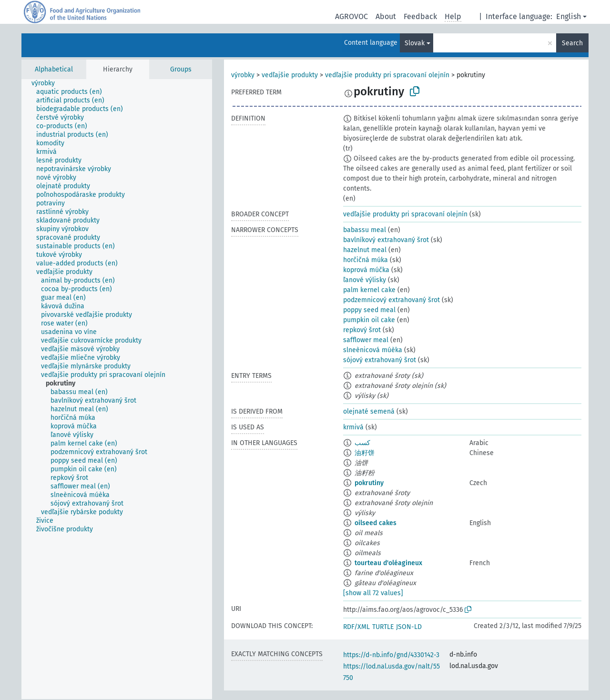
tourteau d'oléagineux (388, 563)
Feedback (420, 16)
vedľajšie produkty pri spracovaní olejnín (387, 75)
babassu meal (365, 230)
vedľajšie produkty (290, 75)
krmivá (353, 427)
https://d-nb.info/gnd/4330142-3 (391, 655)
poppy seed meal (369, 310)
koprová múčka (366, 270)
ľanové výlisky (365, 280)
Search (572, 43)
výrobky (243, 75)
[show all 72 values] (373, 593)
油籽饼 (365, 453)
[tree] (117, 389)
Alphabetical (54, 69)
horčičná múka (366, 260)
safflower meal (366, 340)
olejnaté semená (369, 411)
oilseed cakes (376, 523)
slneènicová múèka (373, 350)
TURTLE (383, 627)
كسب (362, 443)
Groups (181, 69)
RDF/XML (356, 627)
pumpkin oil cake (369, 320)
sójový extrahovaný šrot (380, 360)
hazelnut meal (365, 250)
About (386, 16)
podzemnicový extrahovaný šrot (391, 300)
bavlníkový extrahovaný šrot (386, 240)
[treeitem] (47, 83)
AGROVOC (351, 16)
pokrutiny (369, 483)
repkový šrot (362, 330)
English (569, 16)
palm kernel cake (369, 290)
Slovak (415, 43)
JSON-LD (409, 627)
